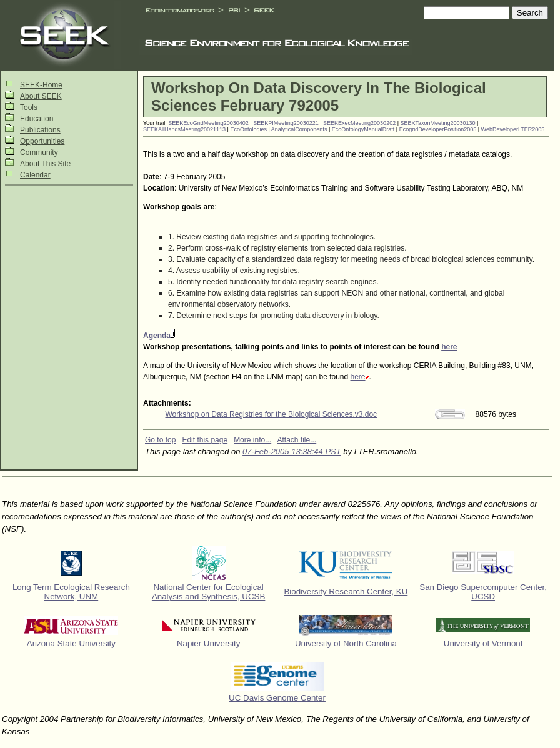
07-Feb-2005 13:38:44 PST (292, 451)
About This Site (45, 164)
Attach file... (297, 440)
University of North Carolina (346, 643)
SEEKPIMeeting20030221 (286, 123)
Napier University (208, 643)
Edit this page (205, 440)
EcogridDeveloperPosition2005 (438, 129)
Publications (40, 130)
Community (39, 152)
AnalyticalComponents (299, 129)
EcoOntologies (248, 129)
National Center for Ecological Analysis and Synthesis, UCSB (209, 592)
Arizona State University (71, 643)
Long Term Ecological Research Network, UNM (71, 592)
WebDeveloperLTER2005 (513, 129)
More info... (252, 440)
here (449, 347)
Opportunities (42, 141)
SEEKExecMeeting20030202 (359, 123)
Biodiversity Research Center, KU (346, 591)
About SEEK (41, 96)
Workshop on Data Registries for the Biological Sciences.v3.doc (272, 414)
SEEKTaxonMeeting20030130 (438, 123)
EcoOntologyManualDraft (363, 129)
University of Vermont (483, 643)
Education (37, 119)
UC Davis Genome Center (277, 698)
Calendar (35, 175)
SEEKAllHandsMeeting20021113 (184, 129)
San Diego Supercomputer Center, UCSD (483, 592)
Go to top (160, 440)
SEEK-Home (41, 85)
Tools (29, 107)
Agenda (157, 336)
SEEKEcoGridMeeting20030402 (208, 123)
